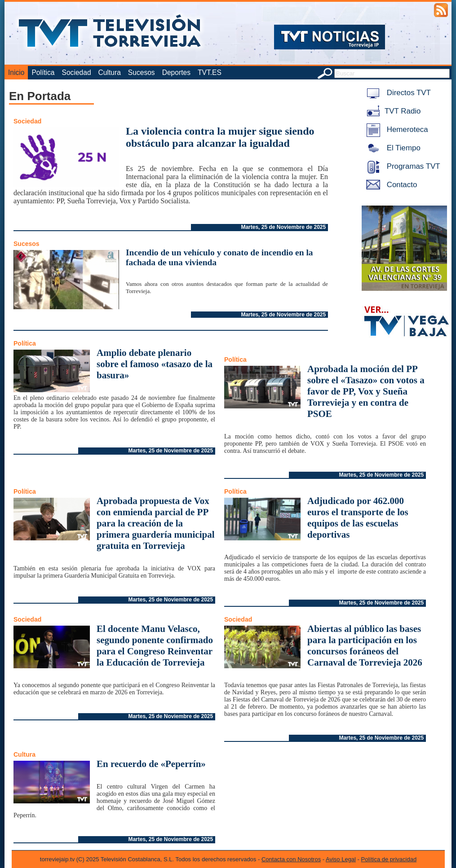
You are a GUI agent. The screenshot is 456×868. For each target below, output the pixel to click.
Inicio (16, 72)
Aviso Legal (341, 859)
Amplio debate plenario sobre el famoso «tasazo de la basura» (155, 364)
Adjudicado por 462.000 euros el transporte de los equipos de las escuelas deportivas (358, 518)
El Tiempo (392, 148)
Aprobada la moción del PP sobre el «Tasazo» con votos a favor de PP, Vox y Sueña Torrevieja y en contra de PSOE (366, 391)
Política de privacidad (389, 859)
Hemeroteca (396, 129)
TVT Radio (392, 111)
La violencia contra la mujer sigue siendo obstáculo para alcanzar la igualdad (220, 137)
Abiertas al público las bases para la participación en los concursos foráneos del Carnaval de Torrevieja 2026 (365, 646)
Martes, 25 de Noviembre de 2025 (283, 227)
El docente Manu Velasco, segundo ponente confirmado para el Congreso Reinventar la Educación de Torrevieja (155, 646)
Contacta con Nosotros (291, 859)
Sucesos (142, 72)
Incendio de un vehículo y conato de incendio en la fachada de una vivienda (219, 257)
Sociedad (77, 72)
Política (43, 72)
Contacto (390, 185)
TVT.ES (210, 72)
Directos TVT (397, 93)
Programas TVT (402, 166)
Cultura (110, 72)
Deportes (176, 72)
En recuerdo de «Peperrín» (151, 764)
